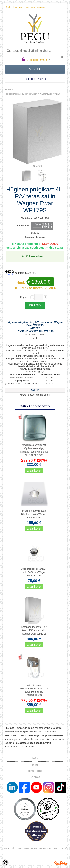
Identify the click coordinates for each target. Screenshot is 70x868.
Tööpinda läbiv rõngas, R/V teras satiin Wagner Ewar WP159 (34, 514)
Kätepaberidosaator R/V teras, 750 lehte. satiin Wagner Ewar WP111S (34, 630)
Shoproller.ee (61, 863)
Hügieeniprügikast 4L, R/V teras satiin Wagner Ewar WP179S (33, 94)
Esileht (8, 89)
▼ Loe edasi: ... (37, 256)
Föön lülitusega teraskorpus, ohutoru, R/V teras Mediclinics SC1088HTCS (34, 690)
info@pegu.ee (12, 747)
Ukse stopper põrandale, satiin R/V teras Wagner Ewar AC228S (34, 572)
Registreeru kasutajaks (35, 7)
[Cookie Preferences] (5, 863)
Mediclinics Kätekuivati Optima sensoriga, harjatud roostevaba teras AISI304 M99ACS (34, 450)
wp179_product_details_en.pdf (35, 395)
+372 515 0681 (28, 747)
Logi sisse (18, 7)
